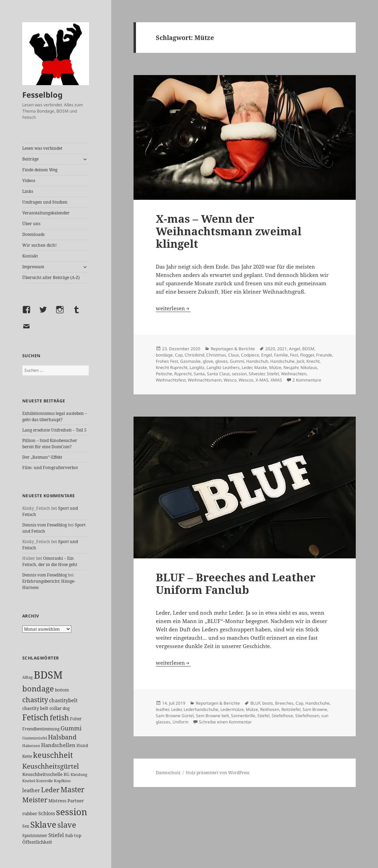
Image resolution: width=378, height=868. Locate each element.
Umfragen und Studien (45, 202)
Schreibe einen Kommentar (225, 722)
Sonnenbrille (243, 716)
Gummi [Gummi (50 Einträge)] (71, 728)
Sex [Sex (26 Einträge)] (26, 826)
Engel (267, 355)
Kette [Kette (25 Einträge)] (27, 756)
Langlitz (197, 367)
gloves (222, 361)
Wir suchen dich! (39, 245)
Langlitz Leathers (223, 367)
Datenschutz (168, 773)
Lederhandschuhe (201, 709)
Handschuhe (282, 361)
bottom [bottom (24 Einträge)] (62, 690)
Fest (294, 355)
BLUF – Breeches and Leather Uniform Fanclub (236, 583)
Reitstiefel (291, 709)
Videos (29, 181)
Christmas (216, 355)
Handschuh (257, 361)
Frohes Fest (167, 361)
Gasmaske (190, 361)
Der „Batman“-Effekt (42, 457)
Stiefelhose (282, 716)
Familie (281, 355)
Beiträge (30, 159)
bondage (164, 355)
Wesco (230, 380)
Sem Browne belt (212, 716)
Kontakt (30, 256)
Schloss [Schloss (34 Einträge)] (47, 813)
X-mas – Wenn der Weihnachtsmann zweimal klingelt (229, 231)
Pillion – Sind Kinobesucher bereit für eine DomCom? (50, 444)
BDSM (308, 349)
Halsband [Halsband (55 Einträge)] (62, 737)
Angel (295, 349)
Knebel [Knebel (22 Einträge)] (29, 781)
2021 (282, 349)
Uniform (180, 722)
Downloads (33, 234)
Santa (199, 374)
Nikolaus (309, 367)
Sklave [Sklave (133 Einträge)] (43, 825)
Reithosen (270, 709)
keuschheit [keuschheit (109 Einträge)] (53, 755)
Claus (234, 355)
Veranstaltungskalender (46, 213)
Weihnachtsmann (205, 380)
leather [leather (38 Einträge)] (31, 790)
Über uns (31, 224)
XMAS (276, 380)
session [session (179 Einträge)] (72, 812)
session (239, 374)
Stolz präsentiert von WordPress (218, 773)
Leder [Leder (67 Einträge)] (50, 790)
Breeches (284, 703)
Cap (179, 355)
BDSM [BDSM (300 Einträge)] (48, 675)
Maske (261, 367)
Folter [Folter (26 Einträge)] (76, 719)
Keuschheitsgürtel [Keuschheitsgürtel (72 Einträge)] (51, 766)
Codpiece (250, 355)
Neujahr (291, 367)
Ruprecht (183, 374)
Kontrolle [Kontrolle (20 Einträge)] (45, 781)
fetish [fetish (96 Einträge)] (59, 717)
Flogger (307, 355)
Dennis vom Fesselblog (45, 525)
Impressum (33, 267)
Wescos (246, 380)
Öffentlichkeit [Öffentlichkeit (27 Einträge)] (37, 842)
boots (268, 703)
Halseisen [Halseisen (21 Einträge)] (31, 746)
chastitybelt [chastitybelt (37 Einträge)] (63, 700)
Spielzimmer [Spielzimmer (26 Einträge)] (35, 836)
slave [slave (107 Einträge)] (67, 825)
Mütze (275, 367)
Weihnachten (294, 374)
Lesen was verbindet (42, 148)
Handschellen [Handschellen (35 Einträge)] (58, 745)
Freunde (324, 355)
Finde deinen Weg (40, 170)
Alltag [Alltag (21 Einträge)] (27, 677)
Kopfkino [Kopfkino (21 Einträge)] (62, 781)
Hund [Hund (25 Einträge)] (82, 746)
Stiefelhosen (307, 716)
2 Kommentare (307, 380)
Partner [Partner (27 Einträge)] (76, 801)
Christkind (194, 355)
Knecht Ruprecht (172, 367)
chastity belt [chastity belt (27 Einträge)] (35, 708)
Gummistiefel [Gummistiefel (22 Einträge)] (35, 738)
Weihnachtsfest (171, 380)
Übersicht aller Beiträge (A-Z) (51, 277)
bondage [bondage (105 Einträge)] (38, 688)
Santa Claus (218, 374)
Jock (300, 361)
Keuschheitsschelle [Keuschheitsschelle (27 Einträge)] (42, 774)
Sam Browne (315, 709)
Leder (247, 367)
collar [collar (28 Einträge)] (55, 708)
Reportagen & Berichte (233, 349)
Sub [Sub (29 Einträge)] (69, 835)
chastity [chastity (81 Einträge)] (35, 699)
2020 (270, 349)
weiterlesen (173, 308)
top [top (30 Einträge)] (78, 835)
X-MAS (262, 380)
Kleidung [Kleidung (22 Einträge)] (79, 774)
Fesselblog (42, 95)
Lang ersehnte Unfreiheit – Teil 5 (54, 430)
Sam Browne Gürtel (175, 716)
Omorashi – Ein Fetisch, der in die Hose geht (50, 561)
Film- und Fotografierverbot (50, 468)
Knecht (313, 361)
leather (162, 709)
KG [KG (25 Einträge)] (67, 774)
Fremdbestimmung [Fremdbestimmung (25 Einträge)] (41, 729)
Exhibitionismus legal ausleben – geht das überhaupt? (55, 416)
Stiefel (273, 374)
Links (28, 191)
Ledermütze (232, 709)
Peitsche (164, 374)
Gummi (237, 361)
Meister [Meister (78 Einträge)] (35, 800)
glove (208, 361)
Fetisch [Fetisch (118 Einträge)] (35, 717)
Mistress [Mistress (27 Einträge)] (57, 801)
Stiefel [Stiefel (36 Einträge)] (56, 835)
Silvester (257, 374)
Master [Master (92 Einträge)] (73, 789)
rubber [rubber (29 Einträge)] (30, 813)
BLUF (255, 703)
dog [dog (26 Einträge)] (66, 708)
